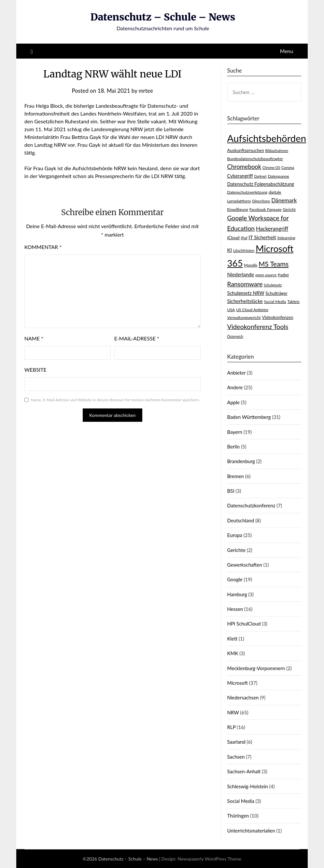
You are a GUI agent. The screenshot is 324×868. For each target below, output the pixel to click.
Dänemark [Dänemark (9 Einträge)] (284, 200)
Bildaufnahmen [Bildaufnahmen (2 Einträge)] (277, 151)
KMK (233, 653)
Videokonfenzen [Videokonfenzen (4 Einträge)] (278, 317)
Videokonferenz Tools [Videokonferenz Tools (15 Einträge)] (258, 326)
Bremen (236, 476)
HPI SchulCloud (244, 624)
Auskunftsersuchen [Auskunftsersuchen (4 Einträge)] (246, 150)
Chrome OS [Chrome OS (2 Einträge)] (271, 167)
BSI (231, 491)
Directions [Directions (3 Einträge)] (261, 201)
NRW (233, 712)
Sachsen (236, 757)
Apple (233, 402)
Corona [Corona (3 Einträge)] (288, 167)
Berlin (233, 447)
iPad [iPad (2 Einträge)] (244, 238)
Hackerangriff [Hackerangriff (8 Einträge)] (272, 229)
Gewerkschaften (245, 565)
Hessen (235, 609)
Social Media (241, 801)
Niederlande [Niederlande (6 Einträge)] (241, 274)
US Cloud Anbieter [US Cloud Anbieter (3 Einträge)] (252, 310)
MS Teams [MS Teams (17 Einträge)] (274, 264)
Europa (235, 535)
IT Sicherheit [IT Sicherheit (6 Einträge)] (262, 237)
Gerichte (237, 550)
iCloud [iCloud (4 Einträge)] (233, 238)
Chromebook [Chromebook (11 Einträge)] (244, 167)
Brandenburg (241, 461)
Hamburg (237, 594)
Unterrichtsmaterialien (251, 831)
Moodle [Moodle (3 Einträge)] (251, 265)
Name (34, 338)
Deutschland (241, 520)
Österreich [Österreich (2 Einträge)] (235, 336)
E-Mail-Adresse (137, 338)
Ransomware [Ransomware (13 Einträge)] (245, 284)
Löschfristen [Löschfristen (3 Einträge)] (244, 250)
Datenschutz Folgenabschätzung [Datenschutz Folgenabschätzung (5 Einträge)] (261, 184)
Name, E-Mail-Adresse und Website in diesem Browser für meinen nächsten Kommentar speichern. (115, 400)
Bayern (235, 432)
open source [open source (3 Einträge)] (266, 275)
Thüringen (238, 816)
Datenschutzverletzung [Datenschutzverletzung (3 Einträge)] (247, 192)
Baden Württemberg (249, 417)
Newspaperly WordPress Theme (209, 859)
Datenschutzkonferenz (251, 505)
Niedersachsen (243, 697)
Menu (287, 51)
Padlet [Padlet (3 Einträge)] (283, 275)
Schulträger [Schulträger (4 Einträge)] (276, 293)
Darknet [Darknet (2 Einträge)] (261, 176)
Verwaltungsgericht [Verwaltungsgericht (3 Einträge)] (244, 317)
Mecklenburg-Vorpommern (256, 668)
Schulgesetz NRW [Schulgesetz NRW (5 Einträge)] (246, 293)
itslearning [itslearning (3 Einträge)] (286, 238)
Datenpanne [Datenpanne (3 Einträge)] (278, 176)
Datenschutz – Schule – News (163, 17)
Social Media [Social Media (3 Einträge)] (275, 302)
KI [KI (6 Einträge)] (230, 250)
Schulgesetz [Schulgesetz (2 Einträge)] (273, 285)
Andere (235, 387)
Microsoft (238, 683)
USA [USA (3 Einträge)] (231, 310)
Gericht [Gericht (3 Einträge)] (289, 209)
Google (235, 579)
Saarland (236, 742)
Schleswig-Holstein (248, 786)
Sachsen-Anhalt (244, 771)
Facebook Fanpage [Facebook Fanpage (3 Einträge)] (266, 209)
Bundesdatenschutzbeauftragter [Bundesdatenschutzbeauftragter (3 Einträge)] (255, 159)
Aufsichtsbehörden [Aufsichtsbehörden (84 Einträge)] (267, 138)
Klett (232, 639)
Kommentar (43, 247)
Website (35, 370)
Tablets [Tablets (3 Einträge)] (293, 302)
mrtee (146, 91)
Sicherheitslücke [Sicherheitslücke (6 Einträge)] (245, 301)
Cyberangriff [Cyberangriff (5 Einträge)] (240, 176)
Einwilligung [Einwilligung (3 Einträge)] (238, 209)
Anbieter (237, 373)
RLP (232, 727)
